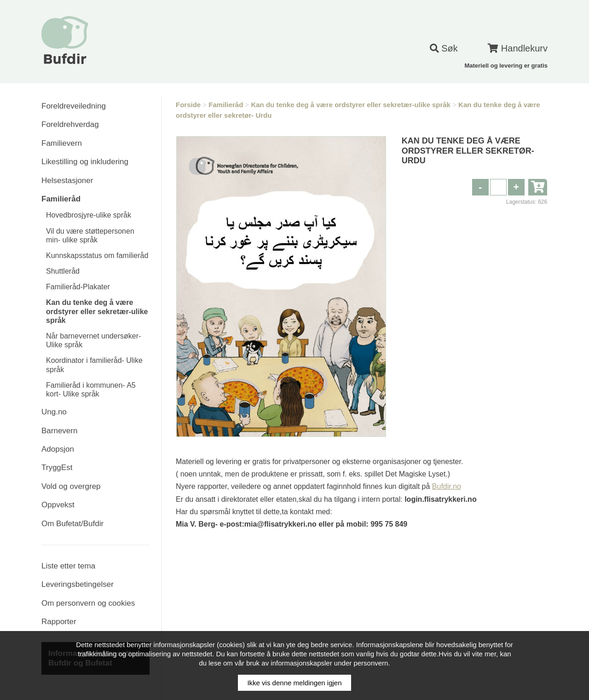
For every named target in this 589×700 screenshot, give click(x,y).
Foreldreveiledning (74, 106)
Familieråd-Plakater (78, 287)
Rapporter (59, 622)
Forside (188, 105)
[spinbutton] (498, 187)
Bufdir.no (447, 486)
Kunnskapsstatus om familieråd (97, 255)
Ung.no (54, 412)
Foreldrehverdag (70, 124)
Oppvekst (58, 505)
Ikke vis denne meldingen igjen (294, 683)
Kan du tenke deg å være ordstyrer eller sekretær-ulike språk (97, 311)
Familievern (62, 143)
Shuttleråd (63, 271)
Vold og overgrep (71, 486)
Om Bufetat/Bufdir (72, 524)
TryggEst (57, 468)
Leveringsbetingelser (78, 584)
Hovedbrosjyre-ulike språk (89, 215)
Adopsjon (58, 449)
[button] (516, 187)
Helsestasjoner (67, 181)
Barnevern (59, 431)
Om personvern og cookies (88, 603)
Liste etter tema (68, 566)
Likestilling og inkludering (85, 162)
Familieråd (61, 199)
